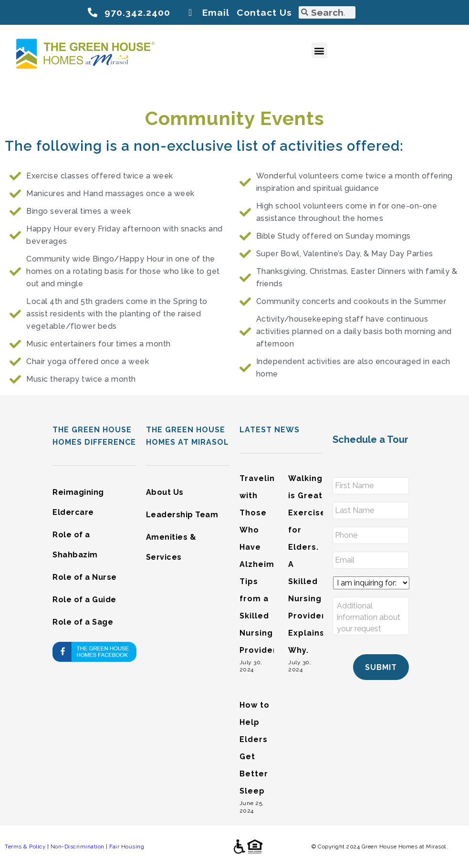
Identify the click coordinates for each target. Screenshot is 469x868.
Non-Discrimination (78, 847)
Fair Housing (127, 847)
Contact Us (264, 12)
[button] (320, 50)
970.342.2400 (137, 12)
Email (216, 12)
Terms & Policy (25, 847)
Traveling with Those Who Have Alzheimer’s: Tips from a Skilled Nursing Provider (266, 564)
